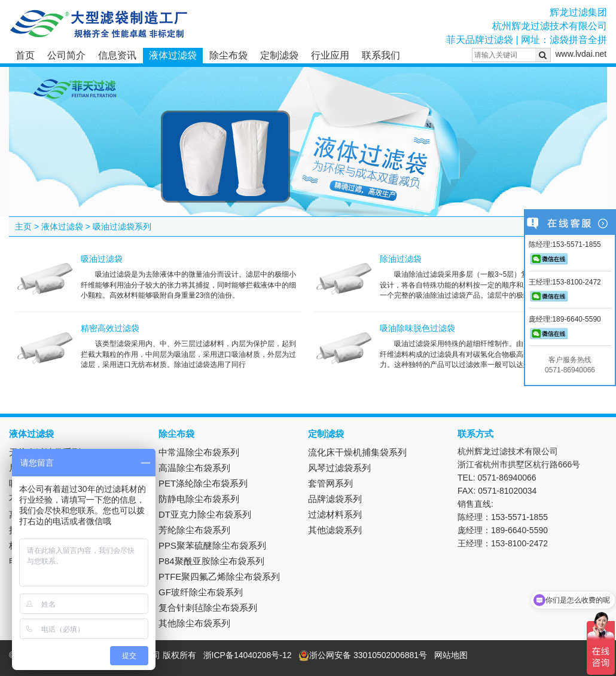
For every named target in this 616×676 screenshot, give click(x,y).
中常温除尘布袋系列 (199, 452)
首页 (25, 55)
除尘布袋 (228, 55)
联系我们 (381, 55)
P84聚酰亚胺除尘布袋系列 (211, 561)
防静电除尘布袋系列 (199, 499)
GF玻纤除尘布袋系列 (201, 592)
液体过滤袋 (173, 55)
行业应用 (330, 55)
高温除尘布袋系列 (194, 468)
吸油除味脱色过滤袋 (417, 328)
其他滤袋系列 (335, 530)
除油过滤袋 (401, 259)
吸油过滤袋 (102, 259)
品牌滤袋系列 (335, 499)
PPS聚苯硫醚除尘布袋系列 (212, 545)
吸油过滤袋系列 (122, 227)
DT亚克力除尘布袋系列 (205, 514)
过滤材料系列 (335, 514)
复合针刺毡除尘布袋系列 (208, 608)
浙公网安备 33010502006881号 (363, 655)
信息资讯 (117, 55)
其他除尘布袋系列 (194, 623)
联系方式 (475, 434)
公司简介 (66, 55)
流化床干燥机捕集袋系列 (357, 452)
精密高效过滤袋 (110, 328)
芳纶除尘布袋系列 (194, 530)
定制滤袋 (279, 55)
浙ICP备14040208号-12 (248, 655)
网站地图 (451, 655)
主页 (23, 227)
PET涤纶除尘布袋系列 (203, 483)
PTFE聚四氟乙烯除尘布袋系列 (219, 576)
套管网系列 (330, 483)
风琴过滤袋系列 (339, 468)
